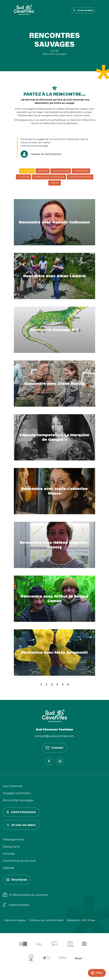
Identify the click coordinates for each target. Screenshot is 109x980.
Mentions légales (15, 920)
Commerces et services (19, 861)
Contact (54, 748)
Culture (24, 177)
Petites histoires (81, 177)
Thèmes (28, 171)
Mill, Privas (89, 920)
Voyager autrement (17, 793)
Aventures (82, 171)
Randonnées (25, 115)
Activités (9, 854)
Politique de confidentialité (46, 920)
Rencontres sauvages (18, 800)
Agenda (8, 868)
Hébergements (14, 840)
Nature (43, 171)
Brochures (17, 880)
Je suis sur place (83, 10)
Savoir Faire (61, 171)
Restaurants (11, 847)
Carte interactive (21, 812)
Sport (55, 183)
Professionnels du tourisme (25, 895)
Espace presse (16, 905)
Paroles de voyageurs (50, 177)
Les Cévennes (13, 786)
